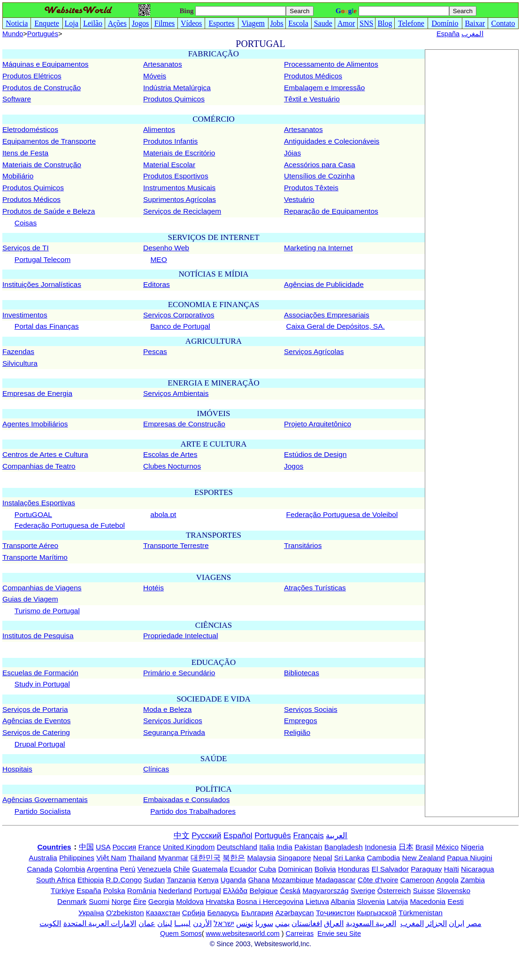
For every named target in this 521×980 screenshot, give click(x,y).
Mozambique (293, 880)
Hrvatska (220, 901)
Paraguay (426, 869)
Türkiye (63, 891)
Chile (181, 869)
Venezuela (154, 869)
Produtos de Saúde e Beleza (49, 211)
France (150, 847)
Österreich (394, 891)
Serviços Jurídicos (173, 721)
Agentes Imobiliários (35, 424)
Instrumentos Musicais (179, 188)
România (142, 891)
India (284, 847)
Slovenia (371, 901)
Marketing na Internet (318, 248)
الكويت (50, 923)
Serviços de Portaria (35, 709)
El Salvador (390, 869)
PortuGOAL (33, 514)
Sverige (363, 891)
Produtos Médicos (313, 76)
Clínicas (156, 769)
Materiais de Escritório (179, 153)
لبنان (165, 923)
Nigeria (472, 847)
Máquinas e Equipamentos (46, 64)
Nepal (323, 858)
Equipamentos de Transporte (49, 141)
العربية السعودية (371, 923)
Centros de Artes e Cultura (45, 454)
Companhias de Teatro (39, 466)
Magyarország (325, 891)
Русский (206, 836)
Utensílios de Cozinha (319, 176)
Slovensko (454, 891)
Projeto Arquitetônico (318, 424)
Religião (297, 732)
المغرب (472, 34)
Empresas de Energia (37, 393)
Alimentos (159, 129)
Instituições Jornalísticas (42, 284)
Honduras (354, 869)
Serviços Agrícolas (314, 351)
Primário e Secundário (179, 673)
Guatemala (210, 869)
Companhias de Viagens (42, 588)
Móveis (155, 76)
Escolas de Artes (170, 454)
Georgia (161, 901)
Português (273, 836)
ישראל (224, 923)
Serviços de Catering (36, 732)
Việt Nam (111, 858)
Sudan (154, 880)
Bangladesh (344, 847)
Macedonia (428, 901)
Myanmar (173, 858)
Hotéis (153, 588)
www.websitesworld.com (243, 934)
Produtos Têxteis (311, 188)
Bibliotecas (302, 673)
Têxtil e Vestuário (312, 99)
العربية (337, 836)
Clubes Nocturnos (172, 466)
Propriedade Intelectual (180, 636)
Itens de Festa (25, 153)
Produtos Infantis (170, 141)
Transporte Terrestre (176, 545)
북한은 (234, 858)
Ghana (259, 880)
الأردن (202, 923)
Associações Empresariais (327, 315)
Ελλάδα (235, 891)
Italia (267, 847)
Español (238, 836)
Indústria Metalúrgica (177, 88)
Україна (91, 913)
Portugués (43, 34)
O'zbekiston (125, 913)
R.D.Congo (124, 880)
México (447, 847)
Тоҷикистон (335, 913)
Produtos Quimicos (174, 99)
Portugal (207, 891)
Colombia (70, 869)
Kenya (208, 880)
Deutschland (237, 847)
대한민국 (206, 858)
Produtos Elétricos (32, 76)
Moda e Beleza (167, 709)
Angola (447, 880)
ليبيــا (182, 923)
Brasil (425, 847)
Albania (343, 901)
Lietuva (317, 901)
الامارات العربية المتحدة (100, 923)
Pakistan (308, 847)
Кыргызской (377, 913)
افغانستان (307, 923)
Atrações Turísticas (315, 588)
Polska (114, 891)
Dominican (295, 869)
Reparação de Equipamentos (331, 211)
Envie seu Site (339, 934)
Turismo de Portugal (47, 611)
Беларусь (223, 913)
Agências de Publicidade (324, 284)
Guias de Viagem (30, 599)
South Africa (56, 880)
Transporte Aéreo (30, 545)
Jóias (292, 153)
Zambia (473, 880)
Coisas (26, 223)
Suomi (99, 901)
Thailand (142, 858)
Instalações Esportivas (39, 503)
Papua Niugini (470, 858)
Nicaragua (478, 869)
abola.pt (163, 514)
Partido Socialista (43, 811)
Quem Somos (181, 934)
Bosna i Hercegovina (270, 901)
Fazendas (18, 351)
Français (309, 836)
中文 (182, 836)
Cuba (267, 869)
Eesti (456, 901)
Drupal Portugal (40, 744)
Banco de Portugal (180, 326)
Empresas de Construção (184, 424)
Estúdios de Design (315, 454)
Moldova (190, 901)
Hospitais (17, 769)
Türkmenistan (421, 913)
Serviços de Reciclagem (182, 211)
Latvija (397, 901)
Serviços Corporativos (179, 315)
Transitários (303, 545)
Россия (124, 847)
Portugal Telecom (42, 259)
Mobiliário (18, 176)
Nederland (175, 891)
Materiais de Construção (42, 165)
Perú (128, 869)
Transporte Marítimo (35, 557)
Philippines (77, 858)
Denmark (72, 901)
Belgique (264, 891)
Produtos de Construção (42, 88)
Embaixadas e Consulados (186, 799)
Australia (43, 858)
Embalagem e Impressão (324, 88)
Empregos (301, 721)
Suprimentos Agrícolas (180, 199)
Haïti (452, 869)
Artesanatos (163, 64)
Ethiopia (91, 880)
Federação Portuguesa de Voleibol (342, 514)
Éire (140, 901)
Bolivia (325, 869)
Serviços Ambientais (176, 393)
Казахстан (163, 913)
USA (103, 847)
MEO (158, 259)
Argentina (102, 869)
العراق (334, 923)
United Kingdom (189, 847)
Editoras (157, 284)
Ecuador (243, 869)
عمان (147, 923)
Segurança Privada (174, 732)
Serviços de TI (26, 248)
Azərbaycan (294, 913)
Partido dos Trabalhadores (193, 811)
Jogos (294, 466)
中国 (86, 847)
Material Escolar (169, 165)
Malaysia (261, 858)
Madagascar (335, 880)
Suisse (424, 891)
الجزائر (436, 923)
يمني (282, 923)
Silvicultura (20, 363)
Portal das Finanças (47, 326)
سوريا (264, 923)
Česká (290, 891)
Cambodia (384, 858)
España (448, 34)
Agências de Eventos (37, 721)
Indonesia (380, 847)
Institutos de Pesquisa (38, 636)
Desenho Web (166, 248)
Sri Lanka (349, 858)
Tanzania (181, 880)
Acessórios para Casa (320, 165)
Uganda (233, 880)
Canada (39, 869)
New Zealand (424, 858)
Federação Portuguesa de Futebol (70, 525)
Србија (194, 913)
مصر (474, 923)
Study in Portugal (42, 684)
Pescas (155, 351)
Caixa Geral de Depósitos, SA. (336, 326)
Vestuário (299, 199)
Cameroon (417, 880)
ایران (456, 923)
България (257, 913)
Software (17, 99)
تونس (245, 923)
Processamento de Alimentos (331, 64)
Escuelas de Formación (40, 673)
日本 (406, 847)
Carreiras (300, 934)
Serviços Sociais (311, 709)
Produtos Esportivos (176, 176)
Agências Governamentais (45, 799)
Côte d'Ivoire (378, 880)
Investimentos (25, 315)
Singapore (295, 858)
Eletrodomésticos (30, 129)
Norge (121, 901)
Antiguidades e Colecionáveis (332, 141)
